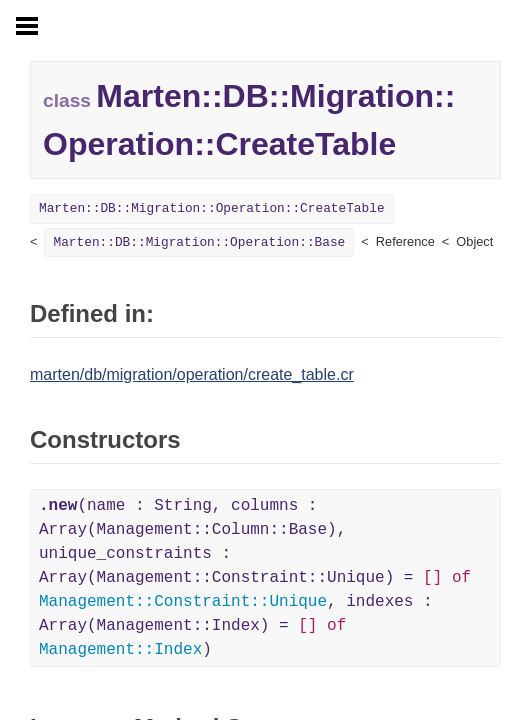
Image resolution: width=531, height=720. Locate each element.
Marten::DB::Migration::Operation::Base (199, 242)
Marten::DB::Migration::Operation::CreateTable (212, 208)
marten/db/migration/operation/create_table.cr (192, 374)
